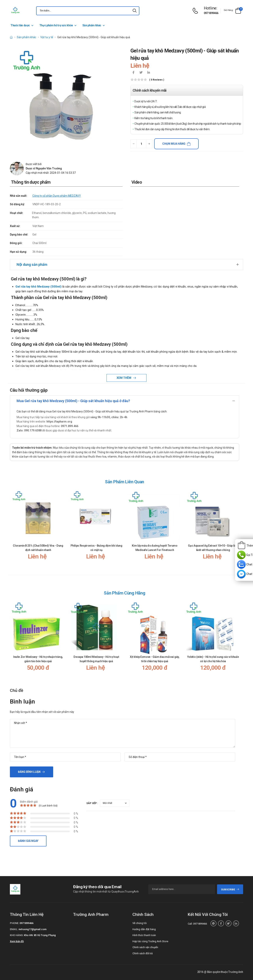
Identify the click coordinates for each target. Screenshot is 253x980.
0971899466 (211, 13)
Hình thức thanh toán (144, 935)
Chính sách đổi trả (143, 953)
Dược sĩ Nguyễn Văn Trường (44, 168)
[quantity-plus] (149, 144)
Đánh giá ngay (28, 841)
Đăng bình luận (29, 772)
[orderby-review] (115, 803)
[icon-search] (135, 11)
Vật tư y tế (47, 37)
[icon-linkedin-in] (148, 73)
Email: (14, 929)
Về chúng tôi (140, 923)
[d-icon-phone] (196, 11)
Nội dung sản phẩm (32, 264)
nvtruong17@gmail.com (33, 929)
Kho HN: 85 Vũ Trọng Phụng (40, 935)
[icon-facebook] (133, 73)
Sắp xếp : (92, 803)
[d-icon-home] (11, 37)
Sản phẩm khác (92, 25)
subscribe (230, 889)
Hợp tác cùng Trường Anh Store (150, 941)
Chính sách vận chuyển (145, 947)
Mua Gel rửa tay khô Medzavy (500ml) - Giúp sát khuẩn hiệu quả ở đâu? (73, 401)
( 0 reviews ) (157, 80)
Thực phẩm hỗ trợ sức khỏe (56, 25)
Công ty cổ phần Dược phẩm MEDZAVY (57, 196)
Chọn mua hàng (174, 144)
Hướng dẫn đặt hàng (144, 929)
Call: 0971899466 (197, 924)
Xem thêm (124, 378)
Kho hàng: (17, 935)
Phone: (14, 923)
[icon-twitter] (141, 73)
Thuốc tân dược (20, 25)
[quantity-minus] (134, 144)
